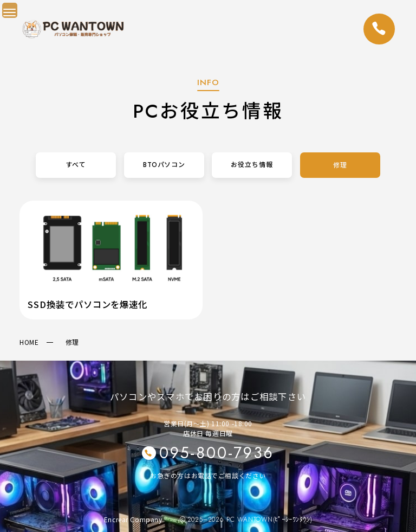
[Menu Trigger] (10, 10)
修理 (340, 165)
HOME (29, 342)
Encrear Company (133, 519)
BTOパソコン (164, 165)
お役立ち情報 (252, 165)
